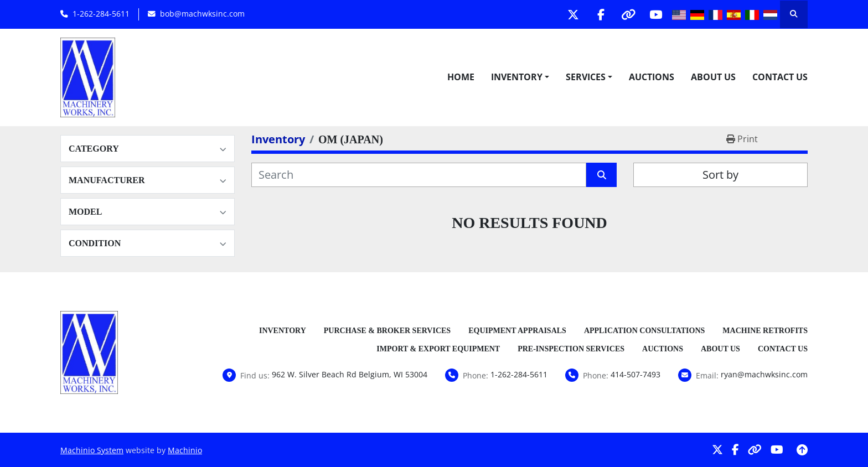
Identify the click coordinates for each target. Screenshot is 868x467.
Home (461, 77)
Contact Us (780, 77)
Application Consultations (644, 331)
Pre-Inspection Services (571, 349)
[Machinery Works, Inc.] (89, 351)
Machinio (185, 450)
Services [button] (586, 77)
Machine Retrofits (765, 331)
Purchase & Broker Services (387, 331)
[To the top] (802, 450)
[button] (520, 77)
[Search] (419, 175)
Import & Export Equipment (438, 349)
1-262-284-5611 (101, 14)
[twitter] (571, 14)
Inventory (517, 77)
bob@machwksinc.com (202, 14)
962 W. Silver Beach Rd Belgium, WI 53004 (350, 374)
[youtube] (655, 14)
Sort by (720, 175)
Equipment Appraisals (517, 331)
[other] (627, 14)
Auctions (652, 77)
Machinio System (92, 450)
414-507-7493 (635, 374)
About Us (713, 77)
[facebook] (599, 14)
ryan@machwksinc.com (764, 374)
